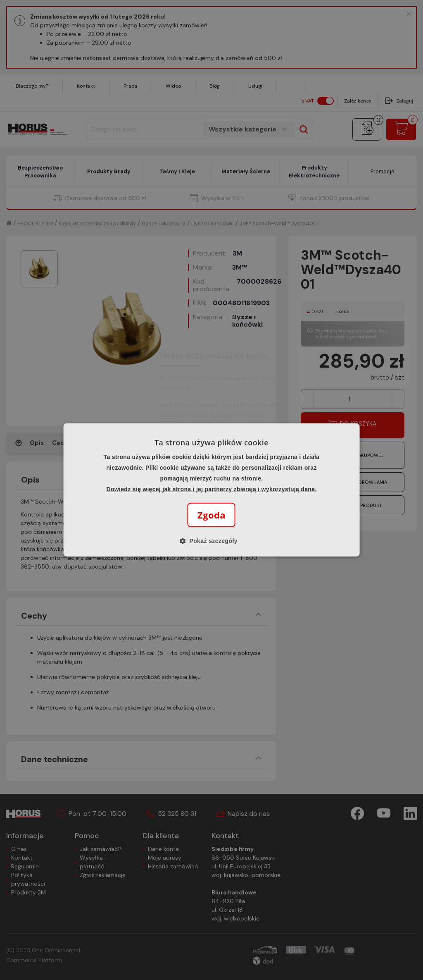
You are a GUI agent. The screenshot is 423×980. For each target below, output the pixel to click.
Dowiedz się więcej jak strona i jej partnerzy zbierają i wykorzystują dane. (212, 489)
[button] (211, 541)
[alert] (211, 490)
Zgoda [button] (211, 515)
